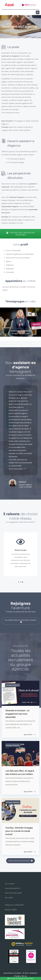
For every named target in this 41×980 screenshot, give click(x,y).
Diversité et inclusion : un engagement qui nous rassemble (17, 714)
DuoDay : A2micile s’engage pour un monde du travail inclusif (19, 831)
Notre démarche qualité (13, 893)
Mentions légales (11, 910)
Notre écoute (20, 550)
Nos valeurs (9, 898)
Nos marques (10, 884)
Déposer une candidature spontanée (20, 978)
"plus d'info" (30, 735)
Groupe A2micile (13, 685)
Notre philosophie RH (13, 888)
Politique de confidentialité (14, 905)
